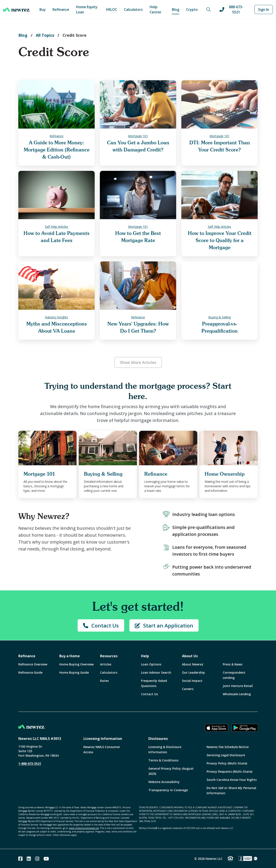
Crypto (192, 9)
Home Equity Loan (87, 9)
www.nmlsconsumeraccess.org (84, 828)
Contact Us (101, 625)
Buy (43, 9)
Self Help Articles (56, 227)
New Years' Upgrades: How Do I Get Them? (138, 327)
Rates (104, 681)
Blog (176, 9)
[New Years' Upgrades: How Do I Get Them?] (138, 286)
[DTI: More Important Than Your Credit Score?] (220, 104)
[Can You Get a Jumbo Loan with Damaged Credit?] (138, 104)
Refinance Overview (33, 664)
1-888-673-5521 (30, 763)
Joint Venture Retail (238, 686)
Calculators (133, 9)
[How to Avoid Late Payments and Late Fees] (56, 195)
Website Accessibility (164, 782)
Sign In (264, 9)
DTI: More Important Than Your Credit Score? (220, 146)
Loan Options (151, 664)
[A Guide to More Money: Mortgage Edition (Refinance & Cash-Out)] (56, 104)
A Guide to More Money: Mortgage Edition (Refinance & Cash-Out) (57, 150)
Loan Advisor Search (156, 672)
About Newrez (193, 664)
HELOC (112, 9)
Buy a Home (70, 656)
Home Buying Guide (74, 672)
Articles (106, 664)
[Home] (17, 9)
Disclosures (158, 739)
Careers (188, 689)
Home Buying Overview (76, 664)
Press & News (233, 664)
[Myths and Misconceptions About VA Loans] (56, 286)
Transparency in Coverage (168, 790)
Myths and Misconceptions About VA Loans (57, 327)
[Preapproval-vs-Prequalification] (220, 286)
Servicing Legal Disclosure (226, 755)
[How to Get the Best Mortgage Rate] (138, 195)
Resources (109, 656)
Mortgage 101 (138, 136)
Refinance (61, 9)
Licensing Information (103, 739)
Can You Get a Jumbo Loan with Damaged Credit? (138, 146)
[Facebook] (20, 859)
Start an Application (164, 625)
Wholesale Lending (237, 694)
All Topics (45, 35)
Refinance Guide (30, 672)
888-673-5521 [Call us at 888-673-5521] (231, 9)
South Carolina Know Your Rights (232, 780)
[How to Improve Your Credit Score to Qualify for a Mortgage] (220, 195)
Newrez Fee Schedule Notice (228, 747)
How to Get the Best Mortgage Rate (138, 237)
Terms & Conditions (163, 760)
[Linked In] (29, 859)
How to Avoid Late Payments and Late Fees (56, 237)
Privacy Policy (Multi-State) (227, 763)
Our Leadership (193, 672)
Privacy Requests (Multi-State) (229, 771)
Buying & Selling (220, 317)
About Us (190, 656)
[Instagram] (37, 859)
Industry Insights (56, 317)
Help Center (156, 9)
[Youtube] (46, 859)
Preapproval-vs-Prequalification (220, 327)
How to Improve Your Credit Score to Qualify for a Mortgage (220, 240)
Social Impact (192, 681)
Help (145, 656)
